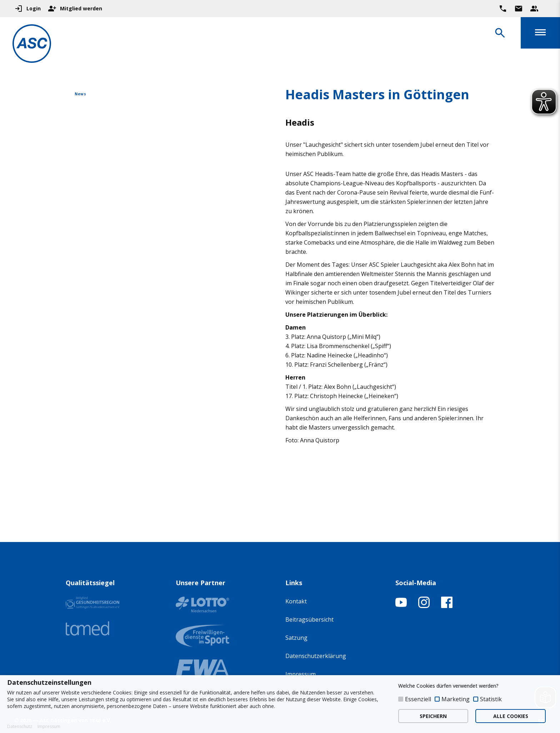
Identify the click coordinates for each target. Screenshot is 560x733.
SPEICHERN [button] (433, 716)
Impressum (301, 674)
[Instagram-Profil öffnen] (424, 606)
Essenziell (418, 699)
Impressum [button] (49, 727)
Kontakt (296, 601)
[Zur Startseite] (34, 45)
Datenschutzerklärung (316, 656)
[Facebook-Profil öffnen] (447, 606)
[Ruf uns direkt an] (503, 9)
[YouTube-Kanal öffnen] (401, 606)
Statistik (491, 699)
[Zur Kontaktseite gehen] (519, 9)
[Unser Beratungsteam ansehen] (534, 9)
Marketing (456, 699)
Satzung (296, 638)
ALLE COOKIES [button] (511, 716)
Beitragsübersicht (309, 619)
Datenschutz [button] (20, 727)
